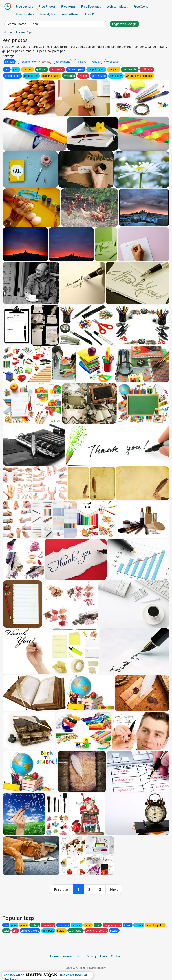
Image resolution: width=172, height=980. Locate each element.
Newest (46, 62)
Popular (96, 62)
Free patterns (70, 14)
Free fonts (68, 6)
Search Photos (16, 24)
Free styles (47, 14)
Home (8, 32)
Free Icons (141, 6)
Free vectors (24, 6)
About (104, 956)
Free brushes (25, 14)
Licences (67, 956)
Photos (20, 32)
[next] (114, 889)
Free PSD (91, 14)
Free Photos (47, 6)
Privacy (91, 956)
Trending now (27, 62)
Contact (116, 956)
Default (10, 62)
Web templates (117, 6)
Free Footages (91, 6)
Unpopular (112, 62)
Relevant (81, 62)
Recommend (63, 62)
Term (80, 956)
